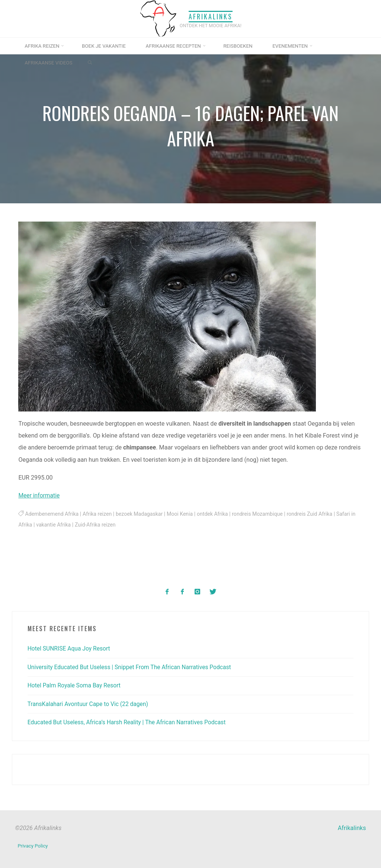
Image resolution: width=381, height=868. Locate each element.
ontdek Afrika (218, 514)
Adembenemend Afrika (53, 514)
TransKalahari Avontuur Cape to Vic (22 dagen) (90, 704)
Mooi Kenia (184, 514)
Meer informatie (40, 496)
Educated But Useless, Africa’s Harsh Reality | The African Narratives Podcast (130, 722)
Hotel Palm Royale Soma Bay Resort (76, 685)
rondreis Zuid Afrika (318, 514)
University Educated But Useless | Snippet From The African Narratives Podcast (133, 667)
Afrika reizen (100, 514)
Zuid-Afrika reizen (119, 525)
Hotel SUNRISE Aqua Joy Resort (70, 648)
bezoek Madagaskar (143, 514)
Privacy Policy (33, 844)
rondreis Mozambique (264, 514)
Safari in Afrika (36, 525)
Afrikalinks (211, 16)
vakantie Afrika (76, 525)
